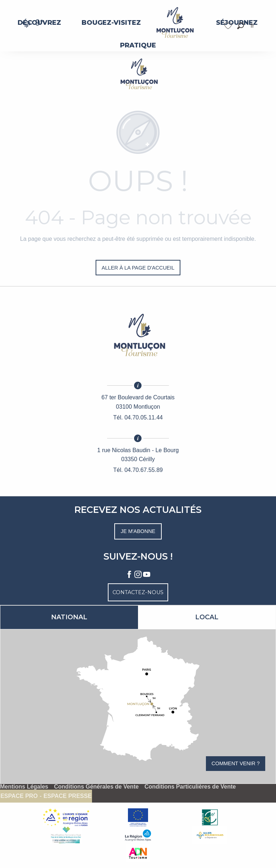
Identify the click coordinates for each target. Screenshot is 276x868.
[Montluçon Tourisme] (138, 74)
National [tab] (69, 617)
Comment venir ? (236, 763)
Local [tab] (207, 617)
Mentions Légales (24, 787)
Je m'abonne (138, 531)
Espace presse (68, 796)
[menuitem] (111, 23)
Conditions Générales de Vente (96, 787)
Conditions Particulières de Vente (190, 787)
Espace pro (19, 796)
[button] (241, 26)
